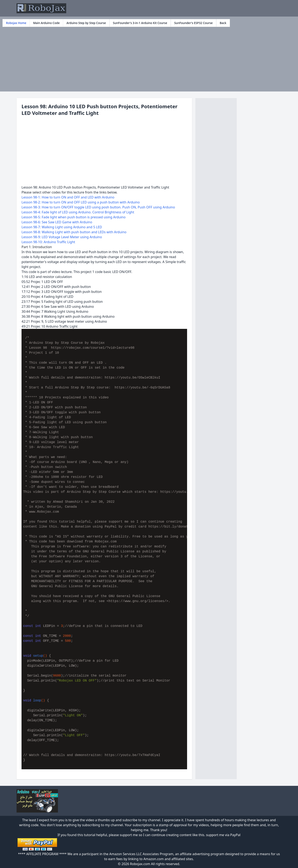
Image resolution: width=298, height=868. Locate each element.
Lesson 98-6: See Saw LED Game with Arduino (57, 222)
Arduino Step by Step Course (86, 23)
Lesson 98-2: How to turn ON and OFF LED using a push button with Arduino (81, 202)
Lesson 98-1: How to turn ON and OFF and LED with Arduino (68, 197)
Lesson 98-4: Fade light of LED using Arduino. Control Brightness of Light (78, 212)
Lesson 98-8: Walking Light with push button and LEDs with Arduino (74, 232)
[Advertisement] (149, 58)
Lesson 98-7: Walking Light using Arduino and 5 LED (62, 227)
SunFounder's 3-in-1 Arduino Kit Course (140, 23)
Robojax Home (16, 23)
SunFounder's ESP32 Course (193, 23)
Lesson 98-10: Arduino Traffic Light (48, 242)
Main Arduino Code (46, 23)
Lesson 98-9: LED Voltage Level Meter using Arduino (62, 237)
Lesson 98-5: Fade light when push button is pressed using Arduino (74, 217)
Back (223, 23)
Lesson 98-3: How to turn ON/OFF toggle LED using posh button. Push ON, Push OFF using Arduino (98, 207)
